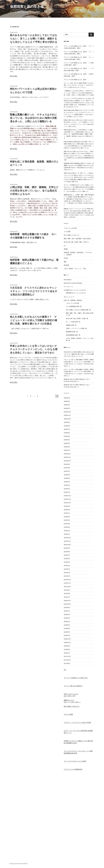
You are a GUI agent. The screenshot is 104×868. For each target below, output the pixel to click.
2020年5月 (67, 615)
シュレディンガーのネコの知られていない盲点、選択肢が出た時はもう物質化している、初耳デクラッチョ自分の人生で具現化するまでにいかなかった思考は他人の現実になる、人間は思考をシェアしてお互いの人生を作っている (79, 103)
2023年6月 (67, 517)
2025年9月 (67, 422)
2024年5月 (67, 478)
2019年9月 (67, 625)
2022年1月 (67, 576)
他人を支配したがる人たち (72, 235)
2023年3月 (67, 527)
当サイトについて (69, 297)
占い (65, 246)
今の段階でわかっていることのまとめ (75, 290)
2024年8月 (67, 468)
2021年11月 (67, 583)
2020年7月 (67, 611)
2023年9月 (67, 506)
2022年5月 (67, 562)
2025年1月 (67, 450)
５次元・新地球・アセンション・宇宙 (75, 269)
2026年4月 (67, 398)
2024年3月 (67, 485)
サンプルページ (68, 287)
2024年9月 (67, 464)
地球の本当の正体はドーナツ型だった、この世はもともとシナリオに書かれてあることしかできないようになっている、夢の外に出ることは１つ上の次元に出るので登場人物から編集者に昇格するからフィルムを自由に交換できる (79, 177)
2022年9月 (67, 548)
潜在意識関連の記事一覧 (73, 335)
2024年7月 (67, 471)
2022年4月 (67, 566)
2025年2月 (67, 447)
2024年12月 (67, 454)
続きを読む (14, 76)
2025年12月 (67, 412)
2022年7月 (67, 555)
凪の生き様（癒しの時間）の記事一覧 (77, 318)
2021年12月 (67, 580)
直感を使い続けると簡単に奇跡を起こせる (76, 379)
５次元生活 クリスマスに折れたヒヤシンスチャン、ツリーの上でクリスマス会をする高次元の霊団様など (34, 291)
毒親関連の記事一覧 (72, 332)
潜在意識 (66, 265)
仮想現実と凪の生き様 (27, 7)
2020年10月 (67, 604)
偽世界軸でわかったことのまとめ (76, 293)
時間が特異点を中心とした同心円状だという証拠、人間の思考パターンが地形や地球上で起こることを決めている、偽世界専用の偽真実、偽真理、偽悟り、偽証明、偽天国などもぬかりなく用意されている (79, 134)
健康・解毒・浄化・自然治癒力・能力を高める (77, 239)
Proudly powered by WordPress (19, 864)
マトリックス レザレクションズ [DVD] (75, 761)
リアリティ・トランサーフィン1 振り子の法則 (77, 722)
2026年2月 (67, 405)
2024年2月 (67, 489)
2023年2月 (67, 531)
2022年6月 (67, 559)
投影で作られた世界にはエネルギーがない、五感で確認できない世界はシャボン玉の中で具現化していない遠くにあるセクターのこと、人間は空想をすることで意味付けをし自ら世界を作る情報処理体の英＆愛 (79, 156)
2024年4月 (67, 482)
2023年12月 (67, 496)
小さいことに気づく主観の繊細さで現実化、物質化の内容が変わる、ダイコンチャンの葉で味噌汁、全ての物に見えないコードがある (79, 362)
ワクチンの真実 (68, 714)
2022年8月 (67, 552)
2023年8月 (67, 510)
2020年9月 (67, 608)
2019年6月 (67, 628)
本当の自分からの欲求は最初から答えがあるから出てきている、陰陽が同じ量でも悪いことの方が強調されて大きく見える (79, 354)
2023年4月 (67, 524)
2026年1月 (67, 408)
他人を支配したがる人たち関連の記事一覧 (78, 310)
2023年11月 (67, 499)
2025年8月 (67, 426)
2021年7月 (67, 597)
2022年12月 (67, 538)
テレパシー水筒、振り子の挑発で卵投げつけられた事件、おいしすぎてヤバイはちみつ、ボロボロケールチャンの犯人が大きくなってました (79, 85)
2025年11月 (67, 415)
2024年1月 (67, 492)
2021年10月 (67, 587)
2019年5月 (67, 632)
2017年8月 (67, 663)
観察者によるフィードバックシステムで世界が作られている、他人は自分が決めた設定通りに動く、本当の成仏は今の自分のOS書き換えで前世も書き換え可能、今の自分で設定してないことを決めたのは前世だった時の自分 (79, 213)
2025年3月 (67, 443)
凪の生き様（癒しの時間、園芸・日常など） (77, 242)
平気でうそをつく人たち (71, 694)
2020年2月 (67, 622)
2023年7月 (67, 513)
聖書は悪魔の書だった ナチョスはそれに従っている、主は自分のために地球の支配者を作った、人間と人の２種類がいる (33, 118)
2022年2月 (67, 573)
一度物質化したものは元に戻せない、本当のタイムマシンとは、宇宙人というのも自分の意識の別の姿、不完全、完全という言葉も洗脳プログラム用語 (79, 93)
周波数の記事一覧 (71, 325)
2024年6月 (67, 475)
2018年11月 (67, 642)
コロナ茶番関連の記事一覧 (74, 306)
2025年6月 (67, 433)
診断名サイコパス (69, 700)
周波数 (66, 249)
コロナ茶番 (67, 232)
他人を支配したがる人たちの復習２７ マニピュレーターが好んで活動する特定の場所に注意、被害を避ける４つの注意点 (33, 320)
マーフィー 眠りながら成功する (73, 686)
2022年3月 (67, 569)
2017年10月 (67, 660)
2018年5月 (67, 650)
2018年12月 (67, 639)
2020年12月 (67, 601)
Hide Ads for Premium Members (73, 283)
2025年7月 (67, 429)
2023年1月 (67, 534)
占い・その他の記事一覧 (73, 322)
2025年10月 (67, 419)
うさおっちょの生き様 (70, 228)
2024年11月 (67, 457)
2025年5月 (67, 436)
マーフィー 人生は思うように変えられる (76, 678)
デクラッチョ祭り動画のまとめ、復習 (75, 80)
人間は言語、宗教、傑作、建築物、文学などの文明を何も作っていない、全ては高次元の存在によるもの (34, 191)
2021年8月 (67, 594)
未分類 (66, 258)
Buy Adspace (68, 280)
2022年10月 (67, 545)
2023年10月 (67, 503)
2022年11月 (67, 541)
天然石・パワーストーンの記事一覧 (76, 328)
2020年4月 (67, 618)
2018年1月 (67, 653)
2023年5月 (67, 520)
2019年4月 (67, 635)
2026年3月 (67, 401)
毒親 (65, 262)
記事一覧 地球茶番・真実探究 (73, 300)
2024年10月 (67, 461)
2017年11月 (67, 656)
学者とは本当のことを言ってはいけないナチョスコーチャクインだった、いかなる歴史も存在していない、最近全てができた (34, 349)
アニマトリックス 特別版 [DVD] (73, 769)
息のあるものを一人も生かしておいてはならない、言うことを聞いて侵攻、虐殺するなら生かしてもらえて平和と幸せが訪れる (34, 39)
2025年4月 (67, 440)
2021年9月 (67, 590)
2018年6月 (67, 646)
